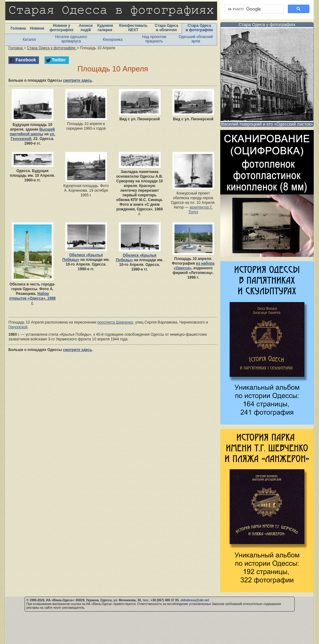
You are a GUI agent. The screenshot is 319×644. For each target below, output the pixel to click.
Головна (18, 28)
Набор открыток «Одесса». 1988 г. (33, 298)
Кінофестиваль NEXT (133, 28)
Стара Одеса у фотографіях (267, 25)
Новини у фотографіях (62, 28)
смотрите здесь (77, 80)
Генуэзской (18, 327)
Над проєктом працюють (154, 39)
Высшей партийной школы (32, 132)
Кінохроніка (113, 40)
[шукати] (253, 9)
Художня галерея (105, 28)
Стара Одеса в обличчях (167, 28)
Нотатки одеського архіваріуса (71, 39)
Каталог (30, 40)
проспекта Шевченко (115, 322)
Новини (37, 28)
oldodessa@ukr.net (195, 600)
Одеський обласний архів (196, 39)
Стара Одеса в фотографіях (199, 28)
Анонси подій (86, 28)
